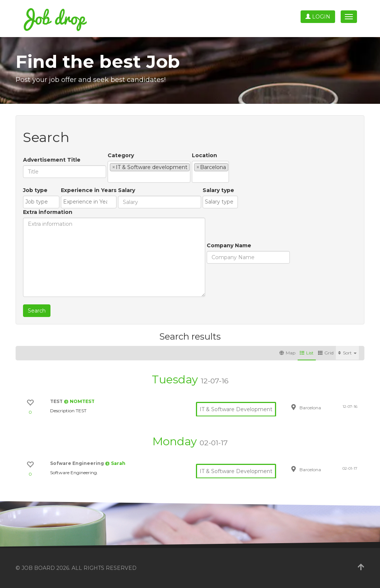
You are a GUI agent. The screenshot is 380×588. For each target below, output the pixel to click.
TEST (57, 401)
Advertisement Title (52, 160)
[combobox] (149, 172)
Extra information (48, 212)
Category (121, 155)
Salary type (218, 190)
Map (287, 353)
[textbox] (112, 177)
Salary (127, 190)
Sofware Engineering (78, 463)
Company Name (229, 245)
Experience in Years (89, 190)
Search (37, 311)
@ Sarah (115, 463)
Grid (326, 353)
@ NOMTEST (79, 401)
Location (204, 155)
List (307, 353)
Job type (35, 190)
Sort (347, 353)
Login (318, 17)
